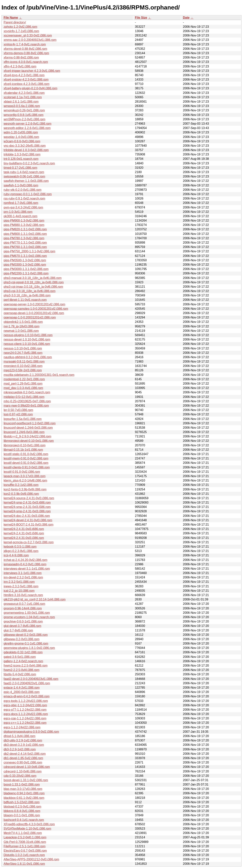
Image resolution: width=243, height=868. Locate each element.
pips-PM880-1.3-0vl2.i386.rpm (24, 225)
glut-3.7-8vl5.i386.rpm (18, 630)
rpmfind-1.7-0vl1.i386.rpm (21, 203)
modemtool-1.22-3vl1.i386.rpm (24, 379)
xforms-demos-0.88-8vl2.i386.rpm (26, 53)
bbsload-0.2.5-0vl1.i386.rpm (22, 807)
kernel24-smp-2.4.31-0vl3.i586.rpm (27, 507)
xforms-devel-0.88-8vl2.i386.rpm (25, 49)
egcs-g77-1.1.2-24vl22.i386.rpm (25, 710)
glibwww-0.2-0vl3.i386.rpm (22, 639)
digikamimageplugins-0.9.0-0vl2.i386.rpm (31, 732)
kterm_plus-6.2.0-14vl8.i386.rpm (25, 480)
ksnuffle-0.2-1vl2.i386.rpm (21, 485)
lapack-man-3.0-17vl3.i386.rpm (25, 476)
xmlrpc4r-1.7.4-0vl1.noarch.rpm (25, 44)
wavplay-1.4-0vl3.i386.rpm (21, 137)
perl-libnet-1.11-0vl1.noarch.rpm (25, 300)
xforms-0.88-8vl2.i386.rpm (21, 57)
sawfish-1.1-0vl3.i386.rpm (21, 185)
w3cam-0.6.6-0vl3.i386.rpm (22, 141)
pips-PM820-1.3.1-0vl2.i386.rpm (25, 229)
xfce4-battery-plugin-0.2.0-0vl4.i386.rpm (30, 88)
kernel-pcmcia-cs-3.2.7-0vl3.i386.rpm (29, 542)
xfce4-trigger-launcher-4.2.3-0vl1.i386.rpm (32, 71)
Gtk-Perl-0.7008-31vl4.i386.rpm (25, 842)
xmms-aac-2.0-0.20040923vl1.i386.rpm (30, 40)
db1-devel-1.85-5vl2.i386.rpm (23, 758)
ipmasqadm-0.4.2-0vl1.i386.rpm (25, 564)
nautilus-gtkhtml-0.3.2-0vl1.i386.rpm (28, 357)
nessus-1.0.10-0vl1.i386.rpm (23, 348)
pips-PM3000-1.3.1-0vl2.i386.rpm (26, 269)
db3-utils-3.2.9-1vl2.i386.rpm (23, 740)
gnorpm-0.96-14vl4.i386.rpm (23, 608)
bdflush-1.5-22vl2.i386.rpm (22, 802)
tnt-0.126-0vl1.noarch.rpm (21, 159)
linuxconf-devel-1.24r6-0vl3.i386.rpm (28, 428)
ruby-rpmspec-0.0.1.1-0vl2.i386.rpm (28, 194)
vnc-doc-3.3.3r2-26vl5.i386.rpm (25, 146)
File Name (11, 18)
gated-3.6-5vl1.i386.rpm (20, 657)
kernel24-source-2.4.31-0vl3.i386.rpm (29, 498)
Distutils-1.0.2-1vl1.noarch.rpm (24, 855)
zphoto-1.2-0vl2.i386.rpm (20, 27)
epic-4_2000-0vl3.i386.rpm (22, 692)
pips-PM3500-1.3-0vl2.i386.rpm (25, 260)
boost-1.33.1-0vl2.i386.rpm (22, 784)
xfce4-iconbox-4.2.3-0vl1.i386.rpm (26, 84)
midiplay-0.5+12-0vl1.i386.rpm (24, 397)
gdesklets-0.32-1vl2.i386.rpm (23, 652)
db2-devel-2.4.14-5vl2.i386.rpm (25, 754)
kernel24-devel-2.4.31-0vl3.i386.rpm (28, 520)
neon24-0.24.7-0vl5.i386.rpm (23, 353)
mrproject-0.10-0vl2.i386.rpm (23, 366)
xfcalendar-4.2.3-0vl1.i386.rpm (24, 93)
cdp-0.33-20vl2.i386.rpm (20, 776)
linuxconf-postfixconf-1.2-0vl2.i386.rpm (30, 423)
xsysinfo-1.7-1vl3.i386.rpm (21, 31)
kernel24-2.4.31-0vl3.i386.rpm (24, 538)
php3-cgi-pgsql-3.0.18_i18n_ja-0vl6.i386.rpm (34, 282)
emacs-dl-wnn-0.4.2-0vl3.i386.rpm (27, 696)
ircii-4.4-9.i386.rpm (16, 555)
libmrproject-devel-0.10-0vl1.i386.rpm (29, 441)
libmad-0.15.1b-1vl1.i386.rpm (23, 450)
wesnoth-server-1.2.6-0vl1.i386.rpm (28, 124)
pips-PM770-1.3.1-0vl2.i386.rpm (25, 243)
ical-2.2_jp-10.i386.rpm (19, 591)
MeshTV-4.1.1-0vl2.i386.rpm (23, 833)
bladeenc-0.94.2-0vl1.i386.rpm (24, 793)
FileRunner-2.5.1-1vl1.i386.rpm (25, 846)
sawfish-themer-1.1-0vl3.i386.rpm (26, 181)
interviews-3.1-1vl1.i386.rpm (23, 573)
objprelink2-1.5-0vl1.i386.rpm (23, 322)
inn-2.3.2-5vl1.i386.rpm (19, 582)
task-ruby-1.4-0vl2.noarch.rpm (24, 172)
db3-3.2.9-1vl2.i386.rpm (20, 749)
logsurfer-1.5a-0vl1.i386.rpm (23, 419)
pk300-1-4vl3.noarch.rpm (21, 216)
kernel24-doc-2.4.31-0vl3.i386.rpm (27, 516)
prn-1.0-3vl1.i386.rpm (18, 212)
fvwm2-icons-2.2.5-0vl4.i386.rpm (26, 666)
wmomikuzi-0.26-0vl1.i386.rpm (24, 110)
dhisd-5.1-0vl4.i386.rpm (19, 736)
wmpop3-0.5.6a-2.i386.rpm (22, 106)
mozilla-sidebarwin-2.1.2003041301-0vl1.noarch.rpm (39, 375)
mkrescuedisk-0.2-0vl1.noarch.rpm (27, 392)
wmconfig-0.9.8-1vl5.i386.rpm (24, 115)
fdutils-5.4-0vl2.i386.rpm (20, 674)
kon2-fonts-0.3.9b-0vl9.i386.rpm (25, 489)
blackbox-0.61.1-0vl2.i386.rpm (24, 798)
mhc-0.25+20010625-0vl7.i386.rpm (27, 401)
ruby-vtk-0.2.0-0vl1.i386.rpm (22, 190)
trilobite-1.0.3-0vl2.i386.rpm (22, 154)
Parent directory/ (15, 22)
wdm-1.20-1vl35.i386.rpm (21, 132)
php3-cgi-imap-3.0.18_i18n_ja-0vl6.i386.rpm (33, 287)
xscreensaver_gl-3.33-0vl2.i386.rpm (28, 35)
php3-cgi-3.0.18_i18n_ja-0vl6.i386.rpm (30, 291)
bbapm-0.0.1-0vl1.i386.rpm (22, 815)
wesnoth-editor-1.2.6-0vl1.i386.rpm (27, 128)
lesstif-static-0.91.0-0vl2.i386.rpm (26, 454)
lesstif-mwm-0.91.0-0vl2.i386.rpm (26, 458)
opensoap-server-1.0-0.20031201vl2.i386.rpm (34, 304)
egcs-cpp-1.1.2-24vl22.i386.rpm (25, 718)
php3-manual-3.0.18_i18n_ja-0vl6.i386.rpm (33, 278)
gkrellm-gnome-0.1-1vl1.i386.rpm (26, 643)
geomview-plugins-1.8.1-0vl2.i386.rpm (29, 648)
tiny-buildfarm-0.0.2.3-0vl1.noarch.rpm (29, 163)
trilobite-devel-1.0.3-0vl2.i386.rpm (26, 150)
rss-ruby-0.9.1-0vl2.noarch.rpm (24, 198)
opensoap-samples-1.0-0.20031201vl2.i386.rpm (36, 309)
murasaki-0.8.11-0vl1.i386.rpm (24, 362)
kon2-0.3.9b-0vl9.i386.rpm (21, 494)
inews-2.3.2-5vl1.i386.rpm (21, 586)
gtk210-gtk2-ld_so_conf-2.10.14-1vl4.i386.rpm (35, 599)
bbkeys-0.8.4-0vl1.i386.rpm (22, 811)
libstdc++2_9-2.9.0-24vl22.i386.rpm (27, 436)
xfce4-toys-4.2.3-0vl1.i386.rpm (24, 75)
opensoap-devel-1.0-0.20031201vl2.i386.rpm (34, 313)
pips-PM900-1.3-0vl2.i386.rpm (24, 221)
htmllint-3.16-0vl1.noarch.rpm (23, 595)
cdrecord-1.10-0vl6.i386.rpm (23, 771)
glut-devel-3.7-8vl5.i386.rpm (22, 626)
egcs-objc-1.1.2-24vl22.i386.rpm (25, 705)
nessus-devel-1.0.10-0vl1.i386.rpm (27, 339)
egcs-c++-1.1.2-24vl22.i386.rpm (25, 723)
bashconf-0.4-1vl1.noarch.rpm (24, 820)
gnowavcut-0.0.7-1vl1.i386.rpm (24, 604)
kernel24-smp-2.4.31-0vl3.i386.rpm (27, 511)
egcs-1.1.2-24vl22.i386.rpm (22, 727)
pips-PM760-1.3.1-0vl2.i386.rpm (25, 247)
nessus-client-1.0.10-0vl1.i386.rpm (27, 344)
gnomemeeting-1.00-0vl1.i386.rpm (27, 613)
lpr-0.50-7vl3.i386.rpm (18, 410)
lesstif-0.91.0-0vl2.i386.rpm (22, 472)
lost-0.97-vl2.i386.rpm (18, 414)
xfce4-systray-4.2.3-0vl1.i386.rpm (26, 80)
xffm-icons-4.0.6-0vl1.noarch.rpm (26, 62)
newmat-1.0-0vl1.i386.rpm (21, 331)
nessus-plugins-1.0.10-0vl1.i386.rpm (28, 335)
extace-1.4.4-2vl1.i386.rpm (22, 688)
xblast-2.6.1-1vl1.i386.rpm (21, 102)
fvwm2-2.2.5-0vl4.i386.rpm (22, 670)
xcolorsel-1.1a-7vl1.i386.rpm (23, 97)
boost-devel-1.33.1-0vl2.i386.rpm (26, 780)
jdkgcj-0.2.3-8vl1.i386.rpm (21, 551)
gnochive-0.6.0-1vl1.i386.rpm (23, 621)
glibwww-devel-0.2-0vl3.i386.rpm (26, 635)
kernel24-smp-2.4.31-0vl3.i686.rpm (27, 503)
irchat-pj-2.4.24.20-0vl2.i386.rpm (25, 560)
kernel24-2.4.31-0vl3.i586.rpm (24, 533)
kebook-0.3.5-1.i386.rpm (20, 547)
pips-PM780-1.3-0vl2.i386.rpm (24, 238)
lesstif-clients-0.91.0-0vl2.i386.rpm (27, 467)
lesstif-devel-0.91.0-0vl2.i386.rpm (26, 463)
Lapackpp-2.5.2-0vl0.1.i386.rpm (25, 837)
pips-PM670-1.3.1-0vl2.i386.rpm (25, 256)
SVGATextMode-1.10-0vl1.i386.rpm (27, 829)
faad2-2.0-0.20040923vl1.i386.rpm (27, 683)
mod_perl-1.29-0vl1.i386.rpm (23, 384)
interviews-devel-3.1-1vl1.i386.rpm (27, 569)
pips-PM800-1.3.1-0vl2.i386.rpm (25, 234)
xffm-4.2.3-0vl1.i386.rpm (20, 66)
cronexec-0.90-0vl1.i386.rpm (23, 762)
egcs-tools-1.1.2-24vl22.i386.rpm (26, 701)
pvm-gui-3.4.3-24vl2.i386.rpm (23, 207)
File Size (141, 18)
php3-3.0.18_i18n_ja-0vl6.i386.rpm (27, 295)
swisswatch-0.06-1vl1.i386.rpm (24, 176)
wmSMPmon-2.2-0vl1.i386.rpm (24, 119)
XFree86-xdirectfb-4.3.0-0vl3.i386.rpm (29, 824)
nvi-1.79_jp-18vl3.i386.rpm (22, 326)
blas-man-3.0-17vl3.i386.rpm (23, 789)
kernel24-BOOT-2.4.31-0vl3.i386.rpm (28, 525)
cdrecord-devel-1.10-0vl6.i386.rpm (27, 767)
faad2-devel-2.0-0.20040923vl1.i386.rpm (31, 679)
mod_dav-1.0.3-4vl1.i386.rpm (23, 388)
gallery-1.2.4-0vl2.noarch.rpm (23, 661)
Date (186, 18)
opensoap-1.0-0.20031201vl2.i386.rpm (30, 317)
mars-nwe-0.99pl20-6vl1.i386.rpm (26, 406)
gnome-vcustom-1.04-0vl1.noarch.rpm (29, 617)
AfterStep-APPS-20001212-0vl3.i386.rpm (31, 859)
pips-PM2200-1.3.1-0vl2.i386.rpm (26, 273)
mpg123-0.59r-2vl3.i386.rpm (23, 370)
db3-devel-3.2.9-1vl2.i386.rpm (24, 745)
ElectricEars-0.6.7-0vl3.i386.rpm (25, 851)
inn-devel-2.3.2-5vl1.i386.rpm (23, 577)
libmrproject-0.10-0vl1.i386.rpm (25, 445)
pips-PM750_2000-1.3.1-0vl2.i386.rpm (29, 251)
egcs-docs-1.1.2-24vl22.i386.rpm (26, 714)
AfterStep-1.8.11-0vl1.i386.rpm (24, 864)
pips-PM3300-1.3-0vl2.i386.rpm (25, 265)
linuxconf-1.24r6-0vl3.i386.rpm (24, 432)
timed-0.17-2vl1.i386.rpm (20, 168)
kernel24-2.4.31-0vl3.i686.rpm (24, 529)
